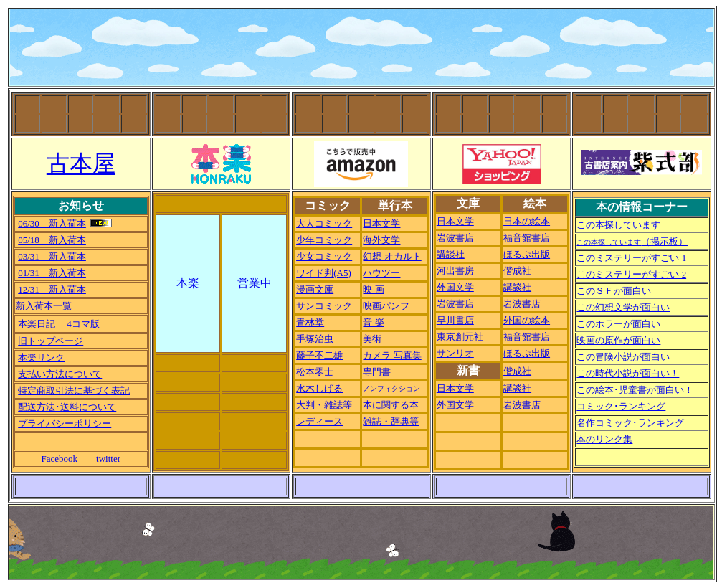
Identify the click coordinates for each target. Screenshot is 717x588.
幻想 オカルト (392, 256)
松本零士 (315, 372)
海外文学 (381, 240)
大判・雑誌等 (324, 405)
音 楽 (373, 322)
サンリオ (455, 353)
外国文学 (455, 287)
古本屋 (81, 163)
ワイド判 (324, 273)
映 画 (373, 289)
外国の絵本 (527, 320)
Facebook (60, 459)
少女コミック (324, 256)
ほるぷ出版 (527, 254)
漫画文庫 (315, 289)
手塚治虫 (315, 339)
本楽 (188, 283)
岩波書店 (455, 238)
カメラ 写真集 (392, 355)
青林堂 (310, 322)
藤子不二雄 (319, 355)
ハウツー (381, 273)
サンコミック (324, 306)
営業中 (255, 283)
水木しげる (319, 388)
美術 (372, 339)
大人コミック (324, 223)
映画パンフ (386, 306)
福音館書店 (527, 238)
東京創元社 (460, 337)
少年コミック (324, 240)
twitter (108, 459)
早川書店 (455, 320)
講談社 (451, 254)
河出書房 (455, 271)
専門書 (377, 372)
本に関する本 (391, 405)
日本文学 (381, 223)
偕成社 (517, 271)
